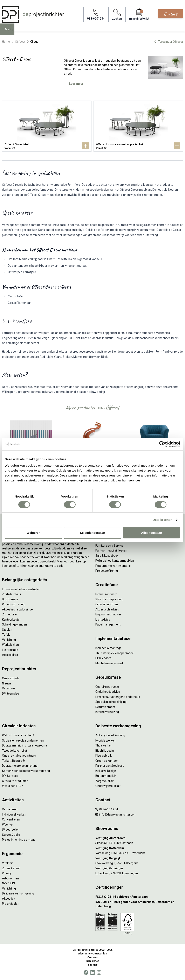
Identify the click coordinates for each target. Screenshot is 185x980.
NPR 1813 (8, 883)
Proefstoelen (11, 904)
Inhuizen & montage (108, 648)
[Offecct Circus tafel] (47, 126)
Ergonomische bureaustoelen (21, 589)
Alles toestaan (152, 533)
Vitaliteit (7, 863)
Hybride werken (105, 741)
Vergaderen (10, 809)
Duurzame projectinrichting (20, 766)
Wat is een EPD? (12, 786)
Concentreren (11, 819)
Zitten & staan (11, 868)
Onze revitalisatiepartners (19, 756)
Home (6, 42)
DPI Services (103, 658)
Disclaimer (93, 961)
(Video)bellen (11, 830)
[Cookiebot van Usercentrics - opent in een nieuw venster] (162, 444)
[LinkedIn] (92, 973)
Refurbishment (105, 707)
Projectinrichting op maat (18, 840)
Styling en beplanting (109, 599)
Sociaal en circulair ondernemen (23, 741)
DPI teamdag (11, 694)
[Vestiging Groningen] (139, 868)
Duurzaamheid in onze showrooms (25, 745)
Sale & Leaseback (107, 556)
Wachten (8, 825)
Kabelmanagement (108, 624)
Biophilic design (105, 751)
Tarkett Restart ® (13, 761)
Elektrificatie (10, 650)
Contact (170, 14)
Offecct (20, 42)
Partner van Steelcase (110, 766)
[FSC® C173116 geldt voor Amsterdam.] (139, 897)
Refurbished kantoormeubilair (115, 561)
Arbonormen (10, 878)
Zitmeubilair (10, 614)
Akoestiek (9, 899)
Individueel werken (14, 815)
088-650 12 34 (107, 809)
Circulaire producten (15, 781)
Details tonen (162, 520)
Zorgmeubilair (105, 781)
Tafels (6, 635)
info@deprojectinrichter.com (116, 815)
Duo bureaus (10, 599)
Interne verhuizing (107, 712)
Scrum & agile (11, 835)
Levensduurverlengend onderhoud (118, 697)
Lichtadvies (103, 620)
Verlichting (9, 640)
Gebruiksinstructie (107, 687)
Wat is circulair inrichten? (18, 735)
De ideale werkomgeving (18, 893)
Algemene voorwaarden (92, 954)
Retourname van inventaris (113, 566)
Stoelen (7, 630)
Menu (11, 32)
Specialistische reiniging (111, 702)
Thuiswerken (104, 745)
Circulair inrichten (107, 604)
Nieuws (7, 683)
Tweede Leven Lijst (15, 751)
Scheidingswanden (14, 624)
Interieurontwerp (106, 594)
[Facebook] (86, 973)
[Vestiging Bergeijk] (139, 858)
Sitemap (93, 965)
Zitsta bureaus (12, 594)
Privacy (7, 873)
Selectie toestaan (93, 533)
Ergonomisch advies (108, 614)
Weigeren (33, 533)
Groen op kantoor (107, 761)
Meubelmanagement (109, 663)
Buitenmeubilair (106, 776)
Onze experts (11, 678)
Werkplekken (10, 645)
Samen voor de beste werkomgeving (26, 771)
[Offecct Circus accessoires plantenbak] (138, 126)
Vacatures (9, 688)
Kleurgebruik (104, 756)
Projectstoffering (13, 604)
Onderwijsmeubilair (108, 786)
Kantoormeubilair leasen (111, 550)
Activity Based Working (110, 735)
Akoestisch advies (107, 609)
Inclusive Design (106, 771)
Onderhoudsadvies (108, 692)
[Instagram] (99, 973)
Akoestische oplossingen (18, 609)
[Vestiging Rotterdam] (139, 848)
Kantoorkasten (12, 620)
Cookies (92, 957)
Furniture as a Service (109, 546)
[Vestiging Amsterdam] (139, 838)
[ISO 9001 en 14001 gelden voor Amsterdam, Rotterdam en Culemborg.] (139, 904)
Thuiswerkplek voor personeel (115, 653)
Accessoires (10, 655)
